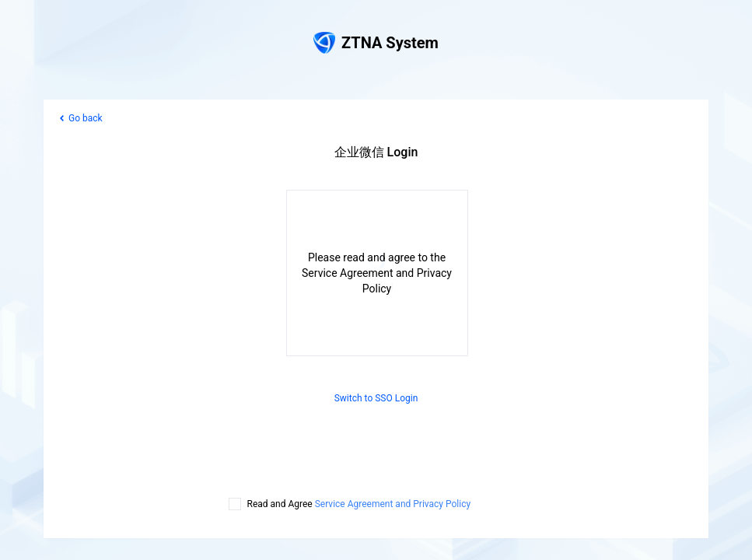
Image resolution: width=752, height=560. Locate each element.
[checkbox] (235, 504)
